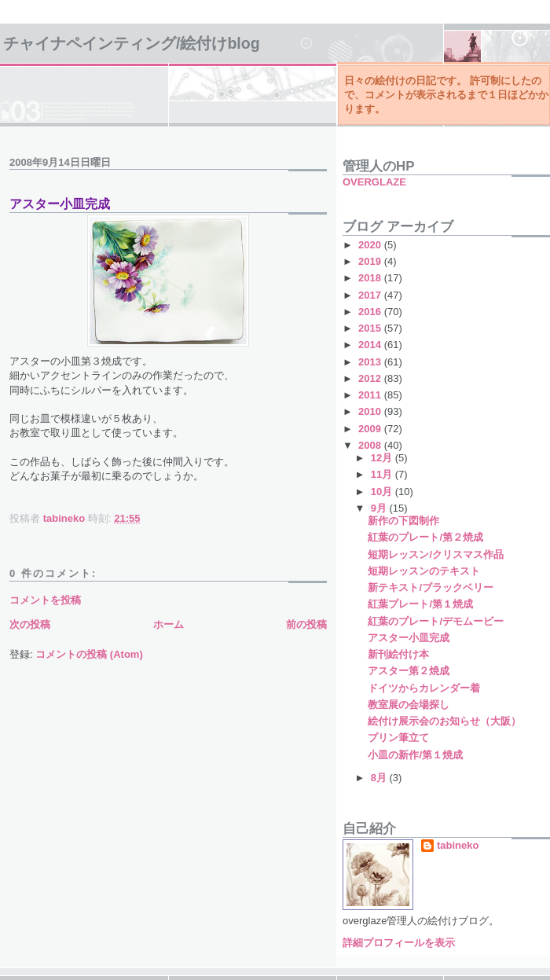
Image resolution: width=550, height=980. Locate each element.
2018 (371, 278)
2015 (371, 328)
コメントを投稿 (45, 600)
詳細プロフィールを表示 (399, 943)
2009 (371, 429)
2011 (371, 395)
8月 (380, 778)
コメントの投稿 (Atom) (89, 654)
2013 (371, 362)
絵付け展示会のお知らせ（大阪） (444, 721)
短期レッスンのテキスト (424, 571)
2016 (371, 312)
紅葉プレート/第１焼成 (420, 604)
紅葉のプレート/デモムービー (436, 621)
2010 (371, 411)
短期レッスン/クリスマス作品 (436, 554)
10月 (383, 492)
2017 (371, 295)
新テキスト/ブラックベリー (431, 587)
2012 (371, 378)
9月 (380, 508)
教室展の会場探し (409, 705)
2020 (371, 245)
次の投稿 (30, 624)
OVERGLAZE (374, 182)
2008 (371, 445)
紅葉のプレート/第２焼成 (425, 537)
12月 (383, 458)
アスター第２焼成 (409, 671)
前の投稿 (306, 624)
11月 (383, 474)
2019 (371, 261)
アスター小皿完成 (409, 638)
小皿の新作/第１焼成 (415, 755)
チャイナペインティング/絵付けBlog (132, 43)
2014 (371, 345)
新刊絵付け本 (398, 654)
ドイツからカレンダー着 (424, 688)
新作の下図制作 (403, 521)
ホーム (169, 624)
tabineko (458, 845)
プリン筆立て (398, 738)
